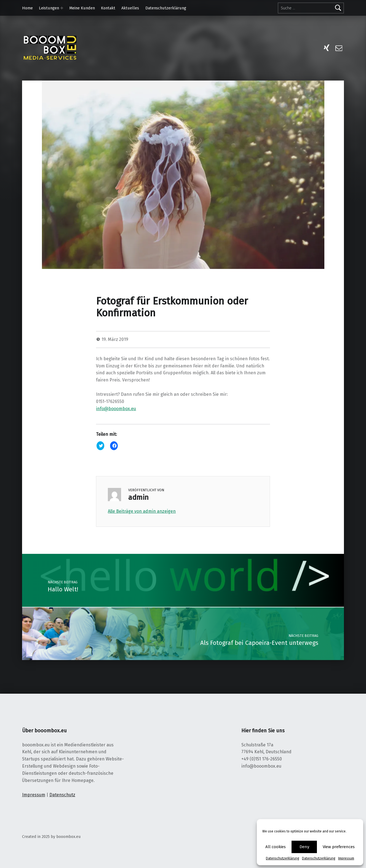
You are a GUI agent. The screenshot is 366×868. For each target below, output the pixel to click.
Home (27, 8)
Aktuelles (130, 8)
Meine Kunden (82, 8)
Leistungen (49, 8)
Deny (304, 847)
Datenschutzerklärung (283, 858)
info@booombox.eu (116, 409)
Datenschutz (62, 795)
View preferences (339, 847)
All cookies (276, 847)
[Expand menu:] (62, 8)
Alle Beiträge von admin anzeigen (142, 511)
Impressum (346, 858)
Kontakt (108, 8)
